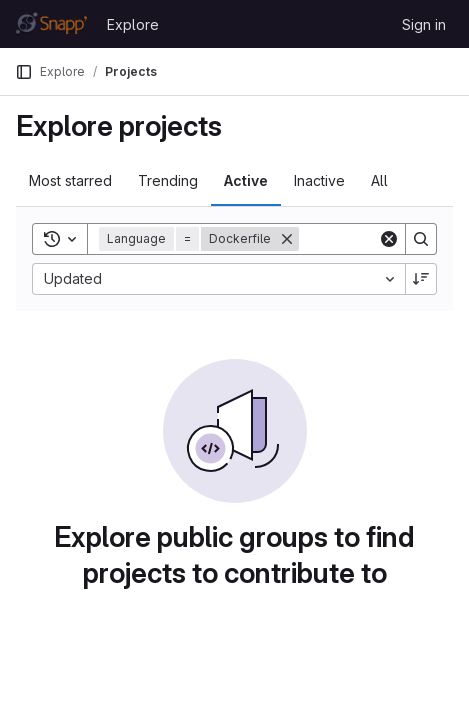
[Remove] (287, 239)
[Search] (421, 239)
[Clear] (389, 239)
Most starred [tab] (70, 180)
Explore (133, 24)
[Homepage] (51, 24)
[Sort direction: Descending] (421, 279)
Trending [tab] (168, 180)
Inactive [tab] (319, 180)
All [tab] (379, 180)
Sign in (424, 24)
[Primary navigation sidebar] (24, 72)
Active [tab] (246, 180)
